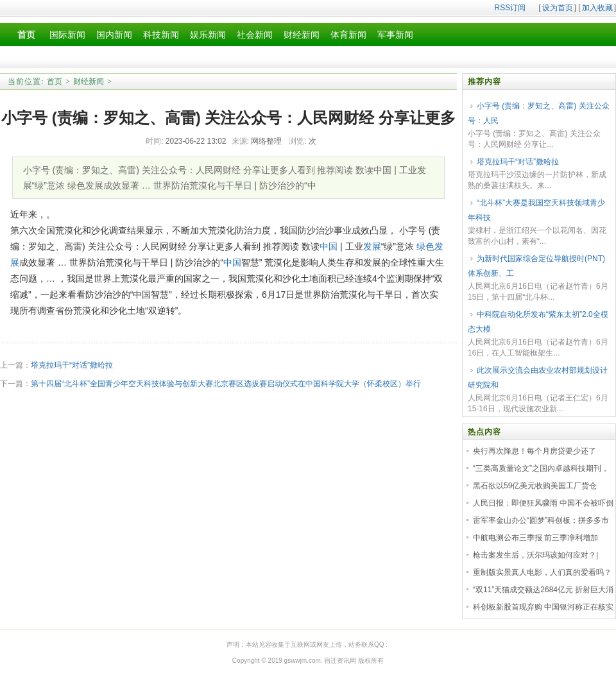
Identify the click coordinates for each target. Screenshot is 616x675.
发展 (372, 246)
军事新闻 (395, 35)
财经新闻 (302, 35)
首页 (55, 81)
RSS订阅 (510, 8)
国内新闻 (114, 35)
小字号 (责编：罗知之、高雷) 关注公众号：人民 (539, 113)
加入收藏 (597, 8)
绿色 (425, 246)
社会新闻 (255, 35)
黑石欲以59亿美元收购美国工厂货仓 (535, 486)
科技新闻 (161, 35)
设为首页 (558, 8)
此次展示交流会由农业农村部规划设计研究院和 (538, 378)
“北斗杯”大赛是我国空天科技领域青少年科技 (536, 210)
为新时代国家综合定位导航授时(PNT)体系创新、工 (536, 266)
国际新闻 (67, 35)
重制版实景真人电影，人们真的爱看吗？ (542, 572)
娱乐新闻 (208, 35)
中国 (329, 246)
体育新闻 (348, 35)
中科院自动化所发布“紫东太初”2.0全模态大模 (538, 322)
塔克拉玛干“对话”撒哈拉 (72, 365)
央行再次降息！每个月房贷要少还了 (535, 451)
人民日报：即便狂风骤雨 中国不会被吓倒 (543, 503)
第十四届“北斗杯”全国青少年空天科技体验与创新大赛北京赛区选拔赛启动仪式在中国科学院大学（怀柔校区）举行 (226, 384)
